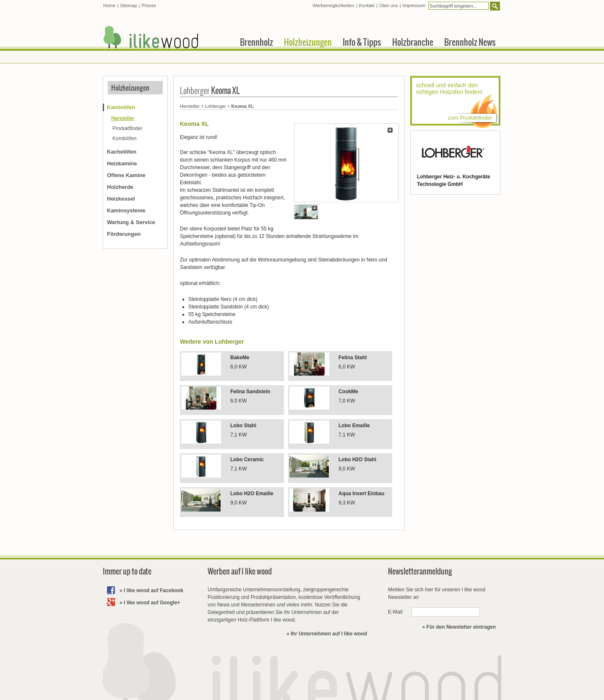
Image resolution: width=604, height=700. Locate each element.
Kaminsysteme (126, 210)
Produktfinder (127, 128)
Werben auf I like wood (240, 571)
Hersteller (190, 106)
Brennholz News (470, 42)
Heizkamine (122, 163)
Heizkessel (121, 199)
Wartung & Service (131, 222)
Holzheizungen (130, 88)
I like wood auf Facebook (154, 590)
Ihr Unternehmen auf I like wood (329, 634)
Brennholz (256, 42)
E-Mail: (396, 612)
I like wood (151, 37)
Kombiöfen (124, 138)
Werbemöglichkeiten (333, 5)
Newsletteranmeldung (420, 571)
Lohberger (216, 106)
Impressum (414, 5)
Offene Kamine (126, 175)
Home (109, 5)
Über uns (389, 5)
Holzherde (120, 187)
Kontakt (367, 5)
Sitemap (128, 5)
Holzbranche (413, 42)
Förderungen (124, 234)
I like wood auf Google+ (152, 603)
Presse (149, 5)
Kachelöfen (122, 152)
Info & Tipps (362, 42)
